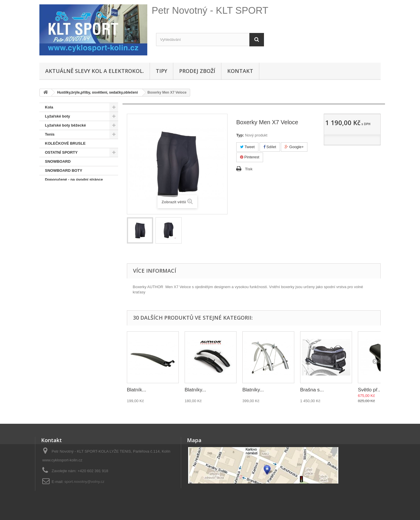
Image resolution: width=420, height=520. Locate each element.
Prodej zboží (197, 71)
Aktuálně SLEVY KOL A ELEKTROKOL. (94, 71)
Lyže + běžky (56, 198)
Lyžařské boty (57, 116)
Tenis (50, 134)
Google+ (294, 147)
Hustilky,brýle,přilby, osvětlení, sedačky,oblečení (73, 211)
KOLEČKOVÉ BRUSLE (65, 143)
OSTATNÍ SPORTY (61, 152)
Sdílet (270, 147)
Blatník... (136, 390)
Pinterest (250, 157)
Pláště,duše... (57, 189)
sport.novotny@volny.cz (84, 482)
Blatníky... (195, 390)
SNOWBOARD (58, 161)
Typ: (240, 135)
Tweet (247, 147)
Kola (49, 107)
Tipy (161, 71)
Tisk (249, 169)
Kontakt (240, 71)
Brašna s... (312, 390)
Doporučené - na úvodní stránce (74, 180)
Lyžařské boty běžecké (65, 125)
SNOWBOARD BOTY (64, 170)
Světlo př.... (370, 390)
